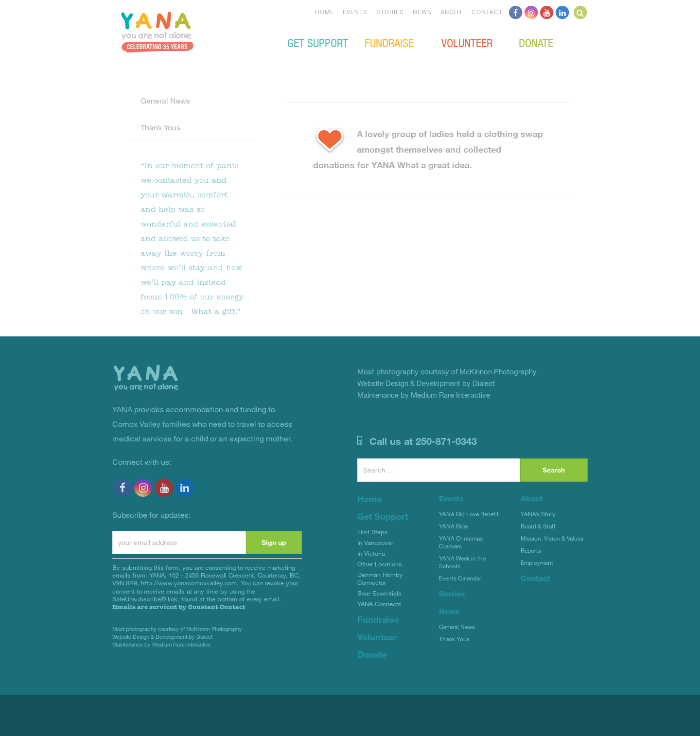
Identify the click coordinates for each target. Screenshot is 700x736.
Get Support (318, 42)
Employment (537, 562)
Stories (390, 12)
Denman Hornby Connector (380, 578)
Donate (536, 42)
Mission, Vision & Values (552, 538)
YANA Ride (453, 526)
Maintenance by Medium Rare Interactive (162, 644)
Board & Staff (538, 526)
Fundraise (389, 42)
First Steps (373, 532)
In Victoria (371, 553)
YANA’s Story (538, 514)
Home (324, 12)
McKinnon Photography (214, 629)
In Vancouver (375, 543)
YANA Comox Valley (157, 32)
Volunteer (467, 42)
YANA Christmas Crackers (461, 542)
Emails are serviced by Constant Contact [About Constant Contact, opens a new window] (179, 607)
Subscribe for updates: (151, 515)
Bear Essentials (379, 593)
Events (355, 12)
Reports (531, 550)
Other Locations (380, 564)
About (452, 12)
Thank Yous (160, 127)
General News (165, 100)
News (422, 12)
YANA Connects (379, 604)
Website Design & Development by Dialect (162, 637)
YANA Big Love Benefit (469, 514)
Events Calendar (460, 578)
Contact (487, 12)
